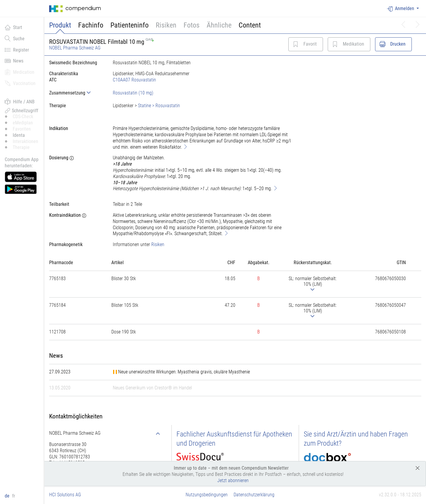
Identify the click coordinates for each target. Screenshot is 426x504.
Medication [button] (20, 72)
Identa (19, 135)
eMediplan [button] (23, 123)
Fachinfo (91, 25)
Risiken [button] (166, 25)
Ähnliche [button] (219, 25)
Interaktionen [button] (25, 141)
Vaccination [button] (20, 83)
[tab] (76, 93)
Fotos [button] (192, 25)
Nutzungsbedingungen (207, 495)
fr (14, 496)
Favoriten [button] (22, 129)
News (14, 61)
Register (17, 50)
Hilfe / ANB (20, 102)
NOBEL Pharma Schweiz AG (75, 48)
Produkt (60, 25)
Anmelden (401, 9)
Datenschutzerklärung (254, 495)
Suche (15, 38)
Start (13, 27)
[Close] (418, 468)
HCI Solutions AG (65, 495)
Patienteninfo (130, 25)
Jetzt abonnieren (233, 480)
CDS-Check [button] (23, 117)
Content (250, 25)
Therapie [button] (21, 147)
